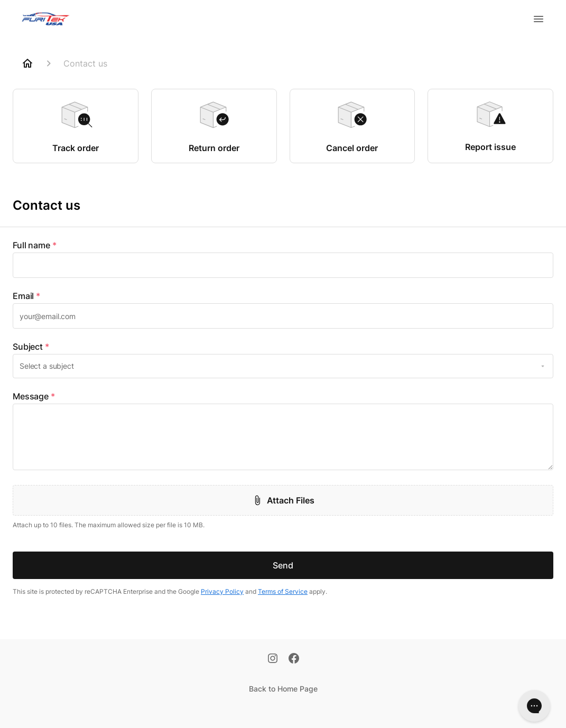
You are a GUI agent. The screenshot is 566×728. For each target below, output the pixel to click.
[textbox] (283, 265)
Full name (35, 245)
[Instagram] (273, 659)
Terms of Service (283, 591)
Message (34, 396)
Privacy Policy (222, 591)
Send (283, 565)
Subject (31, 347)
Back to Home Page (283, 689)
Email (26, 296)
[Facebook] (294, 659)
